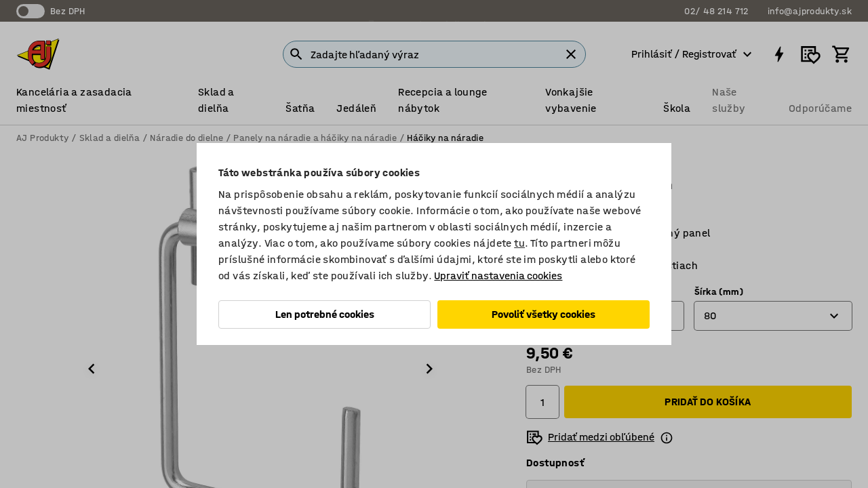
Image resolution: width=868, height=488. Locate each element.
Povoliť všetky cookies (544, 314)
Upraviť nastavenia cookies (498, 276)
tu (519, 243)
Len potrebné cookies (325, 314)
